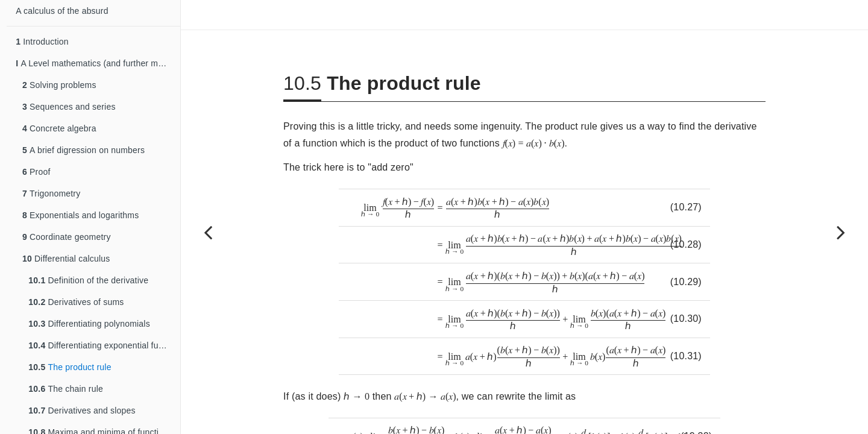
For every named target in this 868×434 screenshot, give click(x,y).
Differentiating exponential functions (104, 345)
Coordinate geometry (67, 237)
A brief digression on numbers (83, 150)
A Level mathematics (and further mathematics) (98, 63)
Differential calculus (66, 259)
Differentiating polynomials (89, 324)
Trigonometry (51, 193)
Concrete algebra (59, 128)
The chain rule (66, 389)
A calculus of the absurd (62, 11)
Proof (36, 172)
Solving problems (59, 85)
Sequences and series (69, 107)
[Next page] (841, 232)
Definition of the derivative (88, 280)
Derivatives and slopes (82, 410)
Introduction (42, 42)
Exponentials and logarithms (80, 215)
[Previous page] (208, 232)
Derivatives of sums (76, 302)
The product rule (70, 367)
